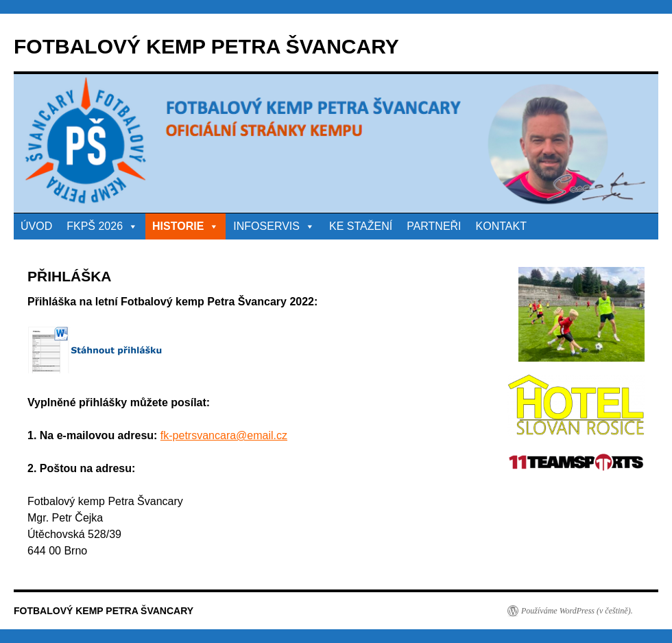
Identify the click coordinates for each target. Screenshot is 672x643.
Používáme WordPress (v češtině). (577, 611)
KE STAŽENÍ (361, 226)
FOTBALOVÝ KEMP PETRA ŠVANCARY (206, 46)
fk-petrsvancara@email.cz (224, 435)
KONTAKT (501, 226)
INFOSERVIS (274, 226)
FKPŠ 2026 (102, 226)
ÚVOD (36, 226)
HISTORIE (185, 226)
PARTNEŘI (434, 226)
